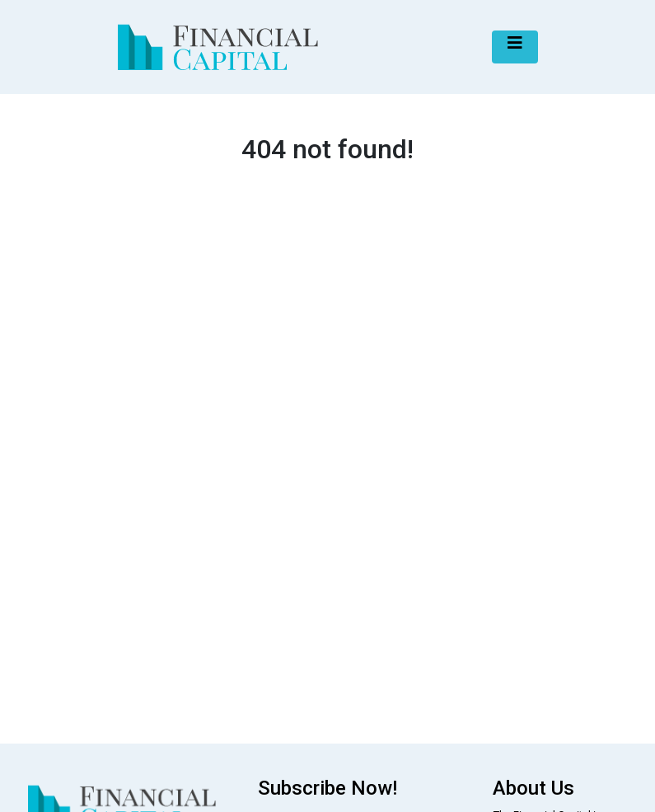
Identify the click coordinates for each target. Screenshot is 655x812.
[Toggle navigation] (515, 47)
